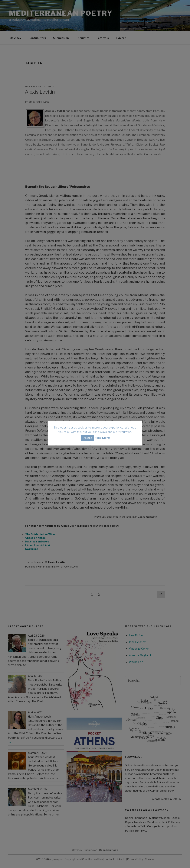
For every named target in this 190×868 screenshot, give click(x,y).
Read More (102, 438)
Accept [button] (88, 438)
